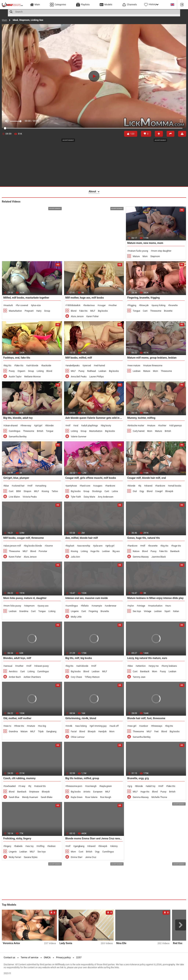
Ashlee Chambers (32, 677)
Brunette (168, 311)
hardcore (111, 486)
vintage (142, 606)
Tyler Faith (76, 497)
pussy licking (159, 305)
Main (4, 20)
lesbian (52, 846)
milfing (41, 846)
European (98, 792)
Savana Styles (31, 857)
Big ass (116, 551)
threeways (157, 726)
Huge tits (95, 551)
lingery (8, 846)
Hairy (39, 311)
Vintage (148, 611)
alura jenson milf (13, 546)
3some (49, 546)
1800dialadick (74, 305)
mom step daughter (162, 251)
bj (140, 486)
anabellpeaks (73, 366)
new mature (134, 366)
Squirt (167, 611)
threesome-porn (74, 786)
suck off (115, 726)
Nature (136, 551)
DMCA (47, 957)
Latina (115, 491)
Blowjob (169, 491)
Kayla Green (77, 797)
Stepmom (155, 256)
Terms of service (30, 957)
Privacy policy (63, 957)
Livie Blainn (14, 497)
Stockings (97, 491)
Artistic (87, 792)
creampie (97, 606)
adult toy (151, 786)
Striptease (34, 792)
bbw (131, 666)
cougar (102, 305)
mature (152, 426)
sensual (8, 666)
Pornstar (43, 551)
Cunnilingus (15, 431)
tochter (163, 426)
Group (47, 311)
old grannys (176, 426)
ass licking (82, 726)
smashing (41, 486)
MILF (93, 311)
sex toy (30, 846)
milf (69, 426)
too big (43, 726)
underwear (111, 606)
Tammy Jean (139, 677)
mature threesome (153, 366)
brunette (174, 305)
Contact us (9, 957)
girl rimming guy (99, 726)
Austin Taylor (15, 377)
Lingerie (75, 611)
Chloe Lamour (78, 737)
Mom (145, 256)
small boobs (175, 486)
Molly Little (76, 617)
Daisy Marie (90, 497)
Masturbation (15, 311)
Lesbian (102, 371)
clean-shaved (11, 426)
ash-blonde (33, 366)
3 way (22, 786)
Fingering (93, 611)
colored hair (19, 486)
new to (8, 726)
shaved (149, 486)
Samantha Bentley (18, 437)
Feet (157, 732)
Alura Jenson (77, 316)
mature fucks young (138, 251)
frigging (132, 305)
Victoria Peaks (30, 497)
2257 (79, 957)
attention (141, 666)
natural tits (40, 786)
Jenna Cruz (91, 857)
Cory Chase (76, 677)
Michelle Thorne (159, 797)
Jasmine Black (159, 557)
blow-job (144, 305)
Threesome (156, 311)
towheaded (10, 786)
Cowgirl (159, 491)
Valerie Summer (79, 437)
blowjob (103, 846)
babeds (19, 846)
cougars (98, 486)
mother (113, 305)
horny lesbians (170, 666)
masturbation (156, 606)
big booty (106, 426)
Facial (74, 732)
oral (76, 426)
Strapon (28, 491)
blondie (50, 426)
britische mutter (136, 426)
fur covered (22, 305)
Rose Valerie (91, 797)
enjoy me (154, 666)
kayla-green (106, 786)
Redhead (92, 371)
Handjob (103, 732)
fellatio (85, 606)
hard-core (86, 486)
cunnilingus (72, 606)
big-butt (70, 546)
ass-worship (84, 546)
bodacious (90, 305)
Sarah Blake (47, 797)
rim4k (69, 726)
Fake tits (83, 311)
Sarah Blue (14, 797)
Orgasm (21, 371)
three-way (26, 426)
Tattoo (55, 491)
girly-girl (111, 546)
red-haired (100, 366)
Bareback (175, 551)
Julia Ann (75, 557)
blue (7, 486)
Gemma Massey (141, 557)
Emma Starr (77, 857)
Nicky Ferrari (15, 857)
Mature (136, 256)
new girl (133, 726)
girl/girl (39, 426)
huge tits (177, 546)
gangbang (79, 846)
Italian (176, 611)
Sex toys (137, 611)
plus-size (36, 305)
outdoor (144, 726)
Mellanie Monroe (32, 377)
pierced (87, 366)
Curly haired (139, 431)
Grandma (24, 611)
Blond (74, 311)
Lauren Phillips (97, 377)
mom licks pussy (13, 606)
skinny (115, 846)
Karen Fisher (93, 316)
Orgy (142, 491)
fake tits (19, 366)
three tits (20, 726)
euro (169, 606)
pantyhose (72, 486)
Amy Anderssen (106, 497)
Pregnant (29, 311)
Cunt (145, 311)
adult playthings (90, 426)
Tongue (136, 311)
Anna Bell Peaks (79, 377)
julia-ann (98, 546)
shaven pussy (42, 666)
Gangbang (51, 732)
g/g (130, 786)
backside (47, 366)
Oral (135, 491)
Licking (40, 371)
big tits (8, 366)
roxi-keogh (91, 786)
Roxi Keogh (106, 797)
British (40, 431)
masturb (9, 305)
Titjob (41, 732)
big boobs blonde (33, 546)
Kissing (45, 491)
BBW (19, 491)
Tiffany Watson (92, 677)
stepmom (30, 606)
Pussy (12, 371)
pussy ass (44, 606)
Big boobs (103, 311)
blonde (132, 486)
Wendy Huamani (30, 797)
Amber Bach (15, 677)
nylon (131, 606)
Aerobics (13, 671)
